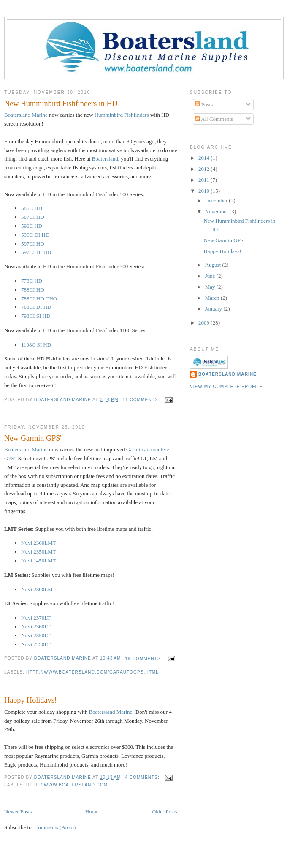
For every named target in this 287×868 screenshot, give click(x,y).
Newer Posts (18, 812)
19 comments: (144, 659)
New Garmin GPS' (33, 438)
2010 (204, 191)
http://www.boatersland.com (67, 785)
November (217, 212)
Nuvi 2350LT (36, 635)
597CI (33, 244)
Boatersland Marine (26, 449)
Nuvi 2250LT (36, 644)
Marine (27, 115)
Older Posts (165, 812)
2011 (204, 180)
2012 (204, 169)
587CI (33, 217)
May (211, 287)
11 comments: (142, 400)
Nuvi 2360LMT (39, 543)
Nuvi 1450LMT (39, 561)
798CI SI (36, 316)
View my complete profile (226, 386)
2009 (204, 323)
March (213, 298)
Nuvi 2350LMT (39, 552)
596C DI (35, 235)
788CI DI (36, 307)
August (214, 265)
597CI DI (36, 252)
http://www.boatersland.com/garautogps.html (92, 672)
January (214, 309)
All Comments (214, 119)
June (211, 276)
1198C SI (36, 345)
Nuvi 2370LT (36, 618)
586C (32, 208)
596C (32, 226)
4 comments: (143, 777)
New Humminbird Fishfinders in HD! (62, 104)
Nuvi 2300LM (37, 589)
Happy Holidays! (31, 700)
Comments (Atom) (55, 827)
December (217, 201)
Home (92, 812)
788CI (33, 290)
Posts (204, 105)
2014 (204, 158)
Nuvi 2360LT (36, 626)
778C (32, 281)
